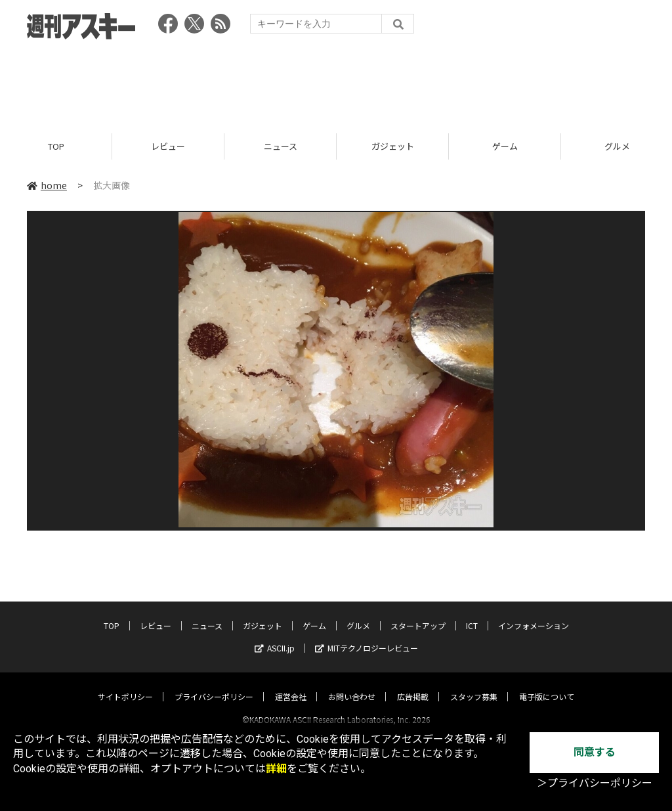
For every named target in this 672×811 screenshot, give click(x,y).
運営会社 (291, 685)
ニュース (281, 146)
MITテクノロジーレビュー (367, 636)
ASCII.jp (275, 636)
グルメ (358, 614)
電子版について (547, 685)
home (47, 185)
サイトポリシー (125, 685)
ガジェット (393, 146)
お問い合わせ (352, 685)
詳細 (276, 769)
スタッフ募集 (474, 685)
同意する (595, 752)
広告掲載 (413, 685)
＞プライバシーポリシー (595, 783)
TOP (56, 146)
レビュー (168, 146)
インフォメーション (534, 614)
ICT (472, 614)
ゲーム (505, 146)
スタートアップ (418, 614)
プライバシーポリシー (214, 685)
